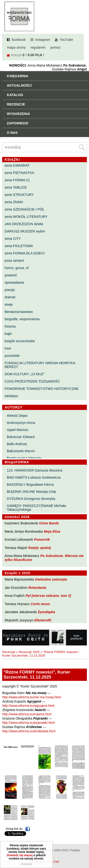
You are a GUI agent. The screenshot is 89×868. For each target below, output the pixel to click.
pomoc (55, 47)
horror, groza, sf (16, 268)
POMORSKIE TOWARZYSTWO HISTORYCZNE (42, 389)
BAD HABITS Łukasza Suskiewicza (34, 477)
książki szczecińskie (20, 341)
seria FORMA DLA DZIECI (25, 253)
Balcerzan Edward (21, 437)
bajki (8, 334)
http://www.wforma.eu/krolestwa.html (29, 731)
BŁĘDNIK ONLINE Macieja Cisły (32, 492)
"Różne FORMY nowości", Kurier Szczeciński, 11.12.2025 (41, 654)
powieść (11, 275)
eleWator (11, 396)
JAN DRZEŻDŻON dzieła (24, 224)
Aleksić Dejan (17, 416)
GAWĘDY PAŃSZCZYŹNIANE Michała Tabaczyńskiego (36, 508)
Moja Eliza (52, 531)
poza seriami (14, 261)
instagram (43, 40)
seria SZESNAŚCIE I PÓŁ (24, 209)
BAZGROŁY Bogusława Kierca (30, 485)
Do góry (84, 851)
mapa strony (16, 47)
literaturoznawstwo (19, 312)
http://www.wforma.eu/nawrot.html (27, 714)
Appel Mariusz (18, 430)
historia (10, 326)
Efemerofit (43, 620)
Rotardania (37, 588)
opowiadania (14, 282)
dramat (10, 297)
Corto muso (40, 604)
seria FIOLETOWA (19, 246)
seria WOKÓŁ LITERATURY (26, 217)
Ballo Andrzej (17, 444)
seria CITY (13, 239)
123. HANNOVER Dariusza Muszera (35, 470)
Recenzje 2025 (29, 652)
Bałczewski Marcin (21, 451)
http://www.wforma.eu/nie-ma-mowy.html (31, 697)
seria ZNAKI (14, 202)
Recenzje (9, 652)
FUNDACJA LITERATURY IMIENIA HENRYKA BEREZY (40, 365)
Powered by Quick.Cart (44, 862)
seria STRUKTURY (19, 195)
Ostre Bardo (49, 523)
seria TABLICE (16, 187)
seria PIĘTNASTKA (19, 173)
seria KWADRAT (17, 165)
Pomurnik (42, 539)
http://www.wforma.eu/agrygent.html (28, 706)
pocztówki (12, 356)
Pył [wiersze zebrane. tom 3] (48, 596)
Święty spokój (40, 548)
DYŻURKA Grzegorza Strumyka (31, 499)
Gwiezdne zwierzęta (51, 579)
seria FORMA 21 (17, 180)
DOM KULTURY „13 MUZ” (24, 374)
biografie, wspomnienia (22, 319)
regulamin (38, 47)
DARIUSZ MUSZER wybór (25, 231)
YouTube (66, 40)
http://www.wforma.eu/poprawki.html (28, 723)
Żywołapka (47, 612)
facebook (19, 40)
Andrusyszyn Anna (21, 423)
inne (8, 348)
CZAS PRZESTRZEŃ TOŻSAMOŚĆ (32, 381)
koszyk (16, 55)
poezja (9, 290)
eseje (9, 304)
